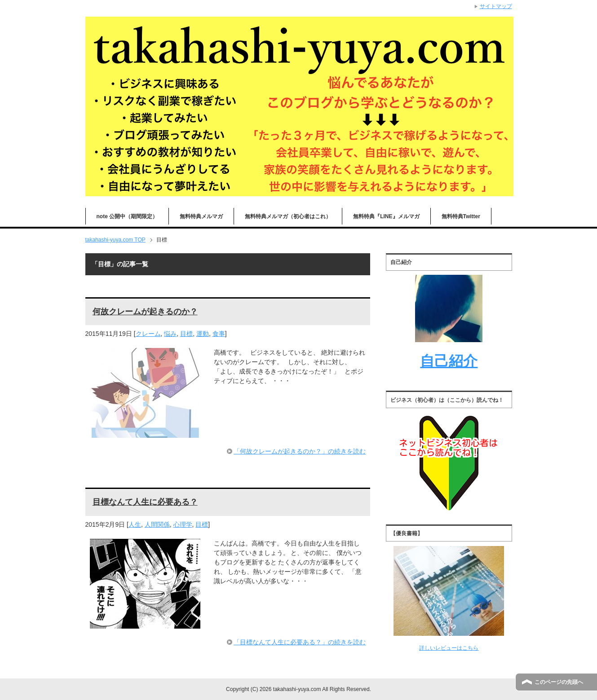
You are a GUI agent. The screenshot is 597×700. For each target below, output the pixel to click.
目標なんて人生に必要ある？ (145, 502)
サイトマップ (496, 6)
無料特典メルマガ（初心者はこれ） (288, 216)
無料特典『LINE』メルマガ (386, 216)
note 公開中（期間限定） (127, 216)
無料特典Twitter (461, 216)
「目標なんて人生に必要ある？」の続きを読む (300, 642)
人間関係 (157, 524)
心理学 (183, 524)
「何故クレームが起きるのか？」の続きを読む (300, 451)
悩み (170, 334)
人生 (135, 524)
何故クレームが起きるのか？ (145, 312)
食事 (219, 334)
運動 (203, 334)
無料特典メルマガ (201, 216)
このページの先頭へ (559, 682)
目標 (186, 334)
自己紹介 (449, 361)
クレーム (148, 334)
